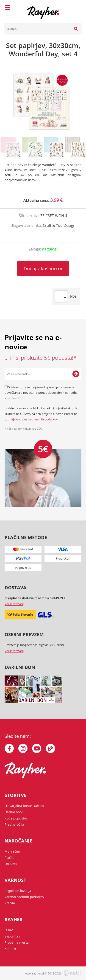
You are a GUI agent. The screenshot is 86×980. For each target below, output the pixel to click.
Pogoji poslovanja (18, 891)
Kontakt (10, 949)
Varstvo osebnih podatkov (24, 897)
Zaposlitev (12, 936)
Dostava (11, 864)
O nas (9, 930)
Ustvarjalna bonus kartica (24, 806)
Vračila (10, 903)
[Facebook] (9, 748)
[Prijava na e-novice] (76, 374)
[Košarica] (77, 8)
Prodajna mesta (17, 942)
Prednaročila (14, 824)
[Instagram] (23, 748)
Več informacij (14, 604)
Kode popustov (16, 818)
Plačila (10, 858)
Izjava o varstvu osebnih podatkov (34, 419)
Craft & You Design (59, 225)
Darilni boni (14, 812)
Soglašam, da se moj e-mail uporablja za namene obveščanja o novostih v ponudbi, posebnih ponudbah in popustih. (42, 393)
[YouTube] (37, 748)
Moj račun (12, 851)
